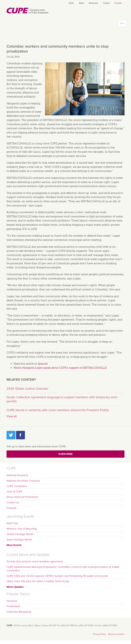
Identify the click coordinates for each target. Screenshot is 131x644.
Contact (106, 3)
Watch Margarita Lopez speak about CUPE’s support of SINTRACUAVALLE (60, 368)
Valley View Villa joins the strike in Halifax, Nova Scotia (38, 581)
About (81, 3)
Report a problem (116, 634)
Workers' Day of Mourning (22, 529)
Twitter (11, 435)
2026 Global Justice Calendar (27, 389)
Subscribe (65, 454)
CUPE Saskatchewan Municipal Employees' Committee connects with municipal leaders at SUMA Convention (63, 569)
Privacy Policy (99, 634)
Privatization (13, 606)
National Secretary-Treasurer (23, 481)
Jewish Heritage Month (20, 534)
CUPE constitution (17, 486)
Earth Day (12, 523)
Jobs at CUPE (14, 492)
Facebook (20, 435)
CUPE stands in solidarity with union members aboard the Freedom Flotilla (58, 410)
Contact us (13, 502)
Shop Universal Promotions (22, 497)
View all (12, 416)
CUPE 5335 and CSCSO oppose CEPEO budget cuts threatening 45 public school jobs (57, 576)
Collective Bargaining (19, 612)
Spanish (43, 364)
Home (71, 3)
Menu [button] (123, 24)
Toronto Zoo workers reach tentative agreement (35, 561)
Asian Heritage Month (19, 540)
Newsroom (93, 3)
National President (17, 475)
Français (118, 3)
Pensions (12, 601)
